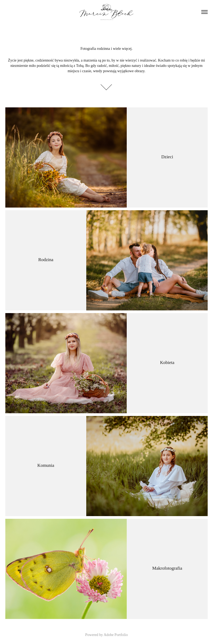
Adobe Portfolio (116, 635)
